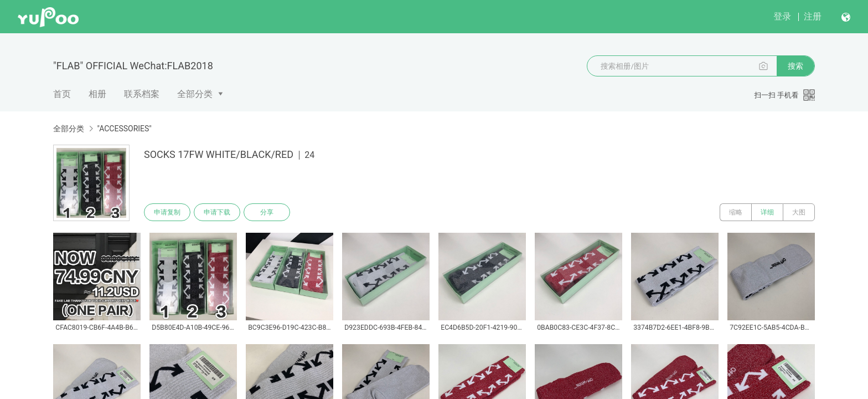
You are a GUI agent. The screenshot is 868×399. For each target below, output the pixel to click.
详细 (767, 212)
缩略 (736, 212)
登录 (782, 16)
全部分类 (195, 94)
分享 (267, 212)
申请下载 (217, 212)
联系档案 (142, 94)
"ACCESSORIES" (124, 129)
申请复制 (167, 212)
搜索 (795, 66)
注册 (813, 16)
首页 (62, 94)
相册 (97, 94)
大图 (799, 212)
